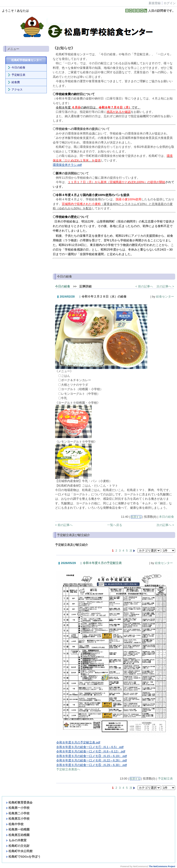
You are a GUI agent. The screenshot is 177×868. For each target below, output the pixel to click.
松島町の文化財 (18, 846)
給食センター (165, 297)
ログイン (170, 3)
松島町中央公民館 (19, 851)
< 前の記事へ (144, 286)
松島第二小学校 (18, 813)
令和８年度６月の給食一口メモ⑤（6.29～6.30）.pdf (91, 765)
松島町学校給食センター (27, 60)
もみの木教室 (16, 840)
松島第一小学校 (18, 808)
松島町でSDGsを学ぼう (23, 857)
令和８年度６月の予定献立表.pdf (78, 742)
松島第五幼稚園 (18, 835)
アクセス (17, 90)
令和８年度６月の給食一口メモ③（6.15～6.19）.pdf (91, 756)
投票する (136, 517)
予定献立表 (18, 75)
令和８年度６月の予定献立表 (102, 563)
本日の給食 (167, 517)
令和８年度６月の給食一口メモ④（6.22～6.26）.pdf (91, 760)
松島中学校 (15, 824)
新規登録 (155, 3)
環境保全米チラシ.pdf (67, 165)
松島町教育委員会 (19, 802)
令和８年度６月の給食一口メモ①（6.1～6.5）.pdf (90, 747)
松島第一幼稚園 (18, 829)
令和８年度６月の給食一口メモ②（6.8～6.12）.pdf (91, 751)
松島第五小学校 (18, 819)
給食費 (16, 82)
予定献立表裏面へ (68, 769)
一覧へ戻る (115, 525)
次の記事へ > (165, 286)
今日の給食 (18, 67)
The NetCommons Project (162, 866)
